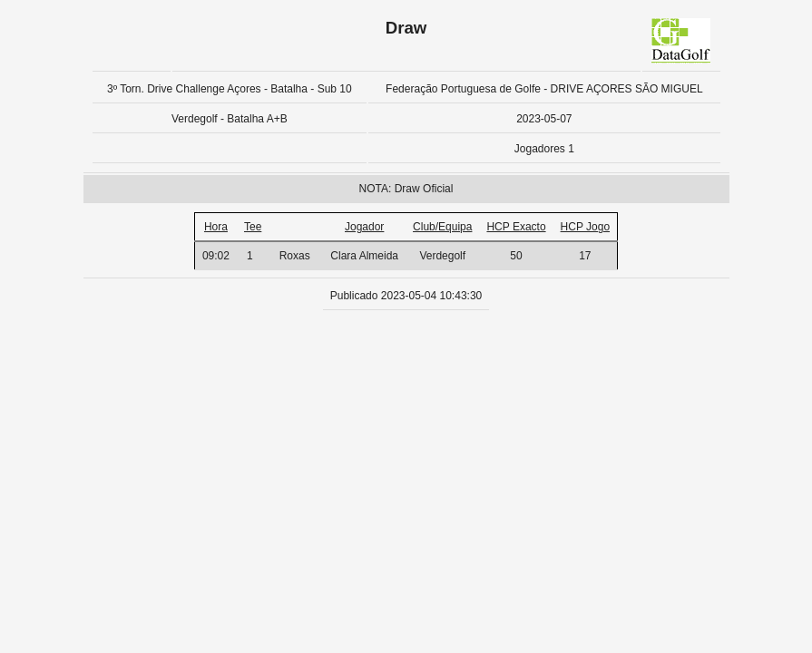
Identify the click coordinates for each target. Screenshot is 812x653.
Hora (216, 227)
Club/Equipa (442, 227)
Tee (253, 227)
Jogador (364, 227)
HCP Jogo (585, 227)
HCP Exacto (516, 227)
